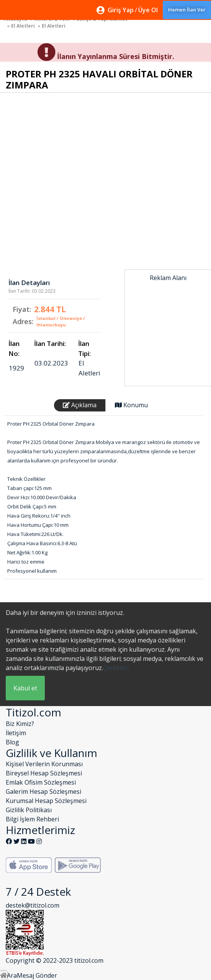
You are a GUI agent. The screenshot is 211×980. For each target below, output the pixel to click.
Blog (12, 742)
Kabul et (25, 688)
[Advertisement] (168, 324)
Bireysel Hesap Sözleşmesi (44, 773)
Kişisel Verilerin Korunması (44, 764)
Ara (12, 975)
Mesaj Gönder (37, 975)
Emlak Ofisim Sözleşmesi (41, 782)
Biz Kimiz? (20, 724)
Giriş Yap (121, 10)
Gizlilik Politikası (29, 810)
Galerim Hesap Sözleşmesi (43, 792)
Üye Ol (148, 10)
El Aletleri (23, 26)
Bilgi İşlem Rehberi (32, 819)
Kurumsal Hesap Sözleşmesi (46, 801)
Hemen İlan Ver (187, 10)
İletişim (16, 733)
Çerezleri (116, 668)
